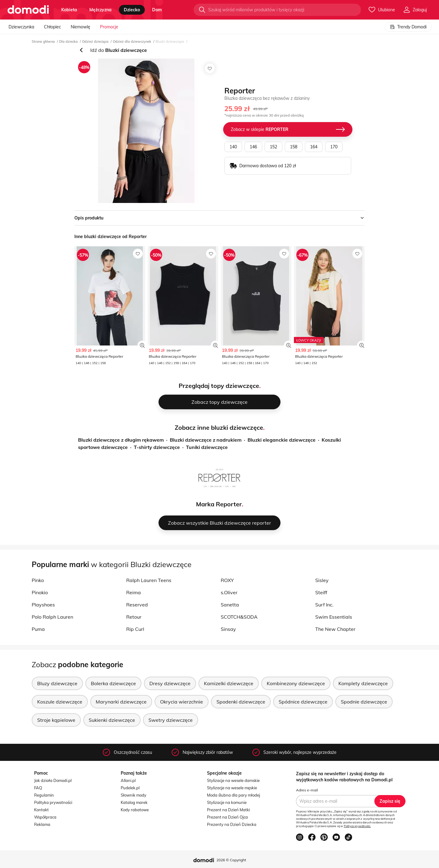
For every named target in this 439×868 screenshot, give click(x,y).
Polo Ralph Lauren (52, 617)
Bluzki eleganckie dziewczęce (282, 440)
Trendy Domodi (408, 27)
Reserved (137, 605)
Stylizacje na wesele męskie (232, 788)
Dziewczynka (21, 27)
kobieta (69, 10)
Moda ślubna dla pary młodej (234, 795)
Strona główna (43, 42)
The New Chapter (335, 629)
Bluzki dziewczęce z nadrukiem (206, 440)
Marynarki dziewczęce (121, 702)
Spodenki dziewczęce (241, 702)
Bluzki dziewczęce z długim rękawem (121, 440)
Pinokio (40, 592)
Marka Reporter (219, 504)
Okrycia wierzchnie (182, 702)
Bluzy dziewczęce (57, 683)
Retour (134, 617)
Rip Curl (135, 629)
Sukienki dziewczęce (112, 720)
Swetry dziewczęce (171, 720)
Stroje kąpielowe (56, 720)
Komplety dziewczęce (363, 683)
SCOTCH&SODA (239, 617)
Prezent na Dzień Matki (228, 810)
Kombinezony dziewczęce (296, 683)
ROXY (227, 580)
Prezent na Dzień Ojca (227, 817)
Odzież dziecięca (95, 42)
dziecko (132, 10)
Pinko (38, 580)
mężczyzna (100, 10)
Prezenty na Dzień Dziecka (232, 824)
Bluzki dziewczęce (170, 42)
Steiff (321, 592)
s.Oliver (229, 592)
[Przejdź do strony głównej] (28, 10)
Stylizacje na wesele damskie (233, 780)
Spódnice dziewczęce (303, 702)
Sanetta (230, 605)
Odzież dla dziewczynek (132, 42)
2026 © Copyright (231, 860)
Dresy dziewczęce (170, 683)
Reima (134, 592)
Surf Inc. (324, 605)
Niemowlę (80, 27)
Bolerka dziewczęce (113, 683)
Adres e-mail (307, 790)
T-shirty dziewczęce (157, 447)
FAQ (38, 788)
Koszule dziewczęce (60, 702)
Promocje (109, 27)
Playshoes (43, 605)
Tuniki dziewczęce (207, 447)
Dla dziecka (68, 42)
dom (157, 10)
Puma (38, 629)
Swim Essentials (334, 617)
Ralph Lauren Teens (149, 580)
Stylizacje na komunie (227, 802)
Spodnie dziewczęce (364, 702)
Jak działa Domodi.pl (53, 780)
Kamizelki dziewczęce (229, 683)
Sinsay (228, 629)
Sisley (322, 580)
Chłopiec (52, 27)
